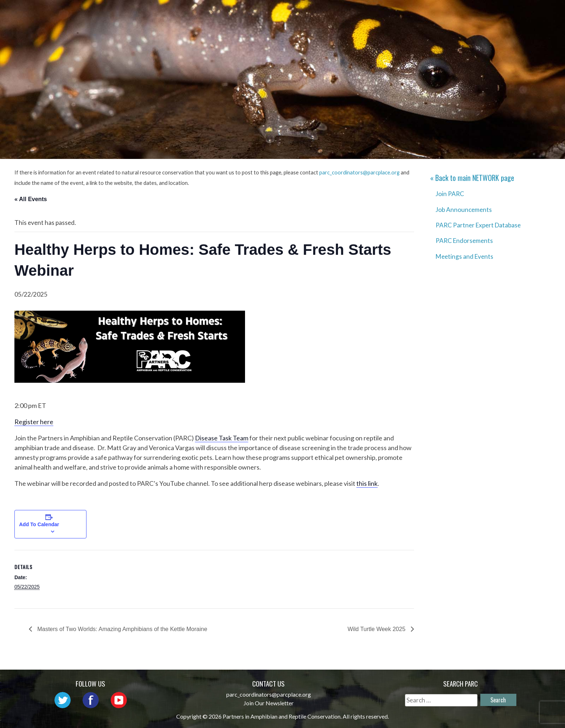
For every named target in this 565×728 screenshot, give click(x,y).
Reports (482, 13)
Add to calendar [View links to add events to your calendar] (39, 524)
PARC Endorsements (464, 241)
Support (523, 13)
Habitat (442, 13)
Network (301, 13)
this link (367, 483)
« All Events (31, 199)
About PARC (252, 13)
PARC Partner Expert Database (478, 225)
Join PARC (450, 194)
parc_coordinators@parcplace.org (359, 172)
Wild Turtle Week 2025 (377, 629)
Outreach (346, 13)
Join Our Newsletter (269, 703)
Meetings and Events (464, 256)
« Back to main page (472, 178)
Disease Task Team (222, 438)
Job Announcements (464, 210)
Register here (34, 422)
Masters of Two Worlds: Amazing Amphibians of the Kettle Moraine (121, 629)
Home (211, 13)
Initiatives (396, 13)
